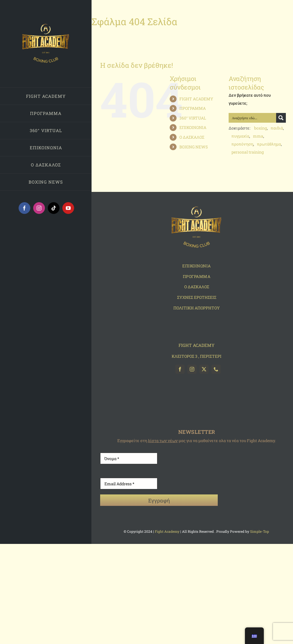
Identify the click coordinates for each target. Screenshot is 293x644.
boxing (261, 128)
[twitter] (204, 369)
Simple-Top (260, 531)
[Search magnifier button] (281, 118)
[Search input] (253, 118)
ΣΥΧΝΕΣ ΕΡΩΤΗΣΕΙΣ (197, 297)
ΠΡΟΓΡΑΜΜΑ (193, 108)
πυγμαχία (240, 136)
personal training (248, 152)
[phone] (216, 369)
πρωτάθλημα (269, 144)
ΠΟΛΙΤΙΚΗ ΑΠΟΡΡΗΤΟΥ (197, 308)
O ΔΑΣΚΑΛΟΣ (197, 287)
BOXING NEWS (194, 147)
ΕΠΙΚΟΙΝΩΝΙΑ (193, 127)
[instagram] (192, 369)
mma (258, 136)
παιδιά (277, 128)
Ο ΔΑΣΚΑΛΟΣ (192, 137)
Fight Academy (167, 531)
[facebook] (180, 369)
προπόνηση (242, 144)
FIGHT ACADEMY (196, 99)
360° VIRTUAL (193, 118)
